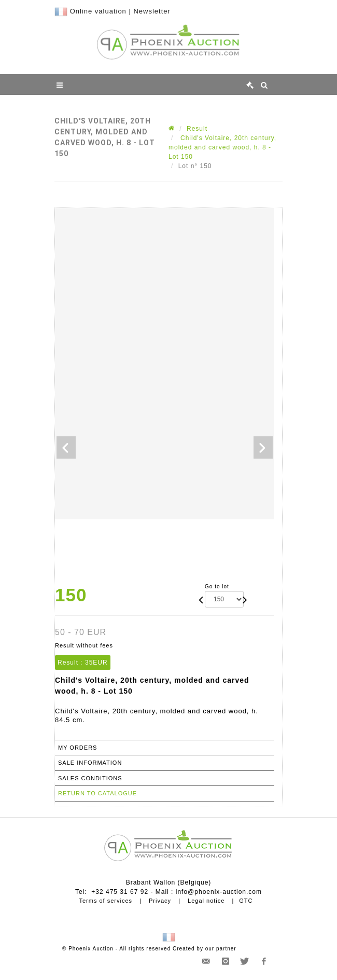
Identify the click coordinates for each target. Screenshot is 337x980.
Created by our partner (205, 949)
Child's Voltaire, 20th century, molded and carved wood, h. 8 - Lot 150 (222, 147)
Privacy (160, 901)
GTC (246, 901)
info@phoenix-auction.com (219, 892)
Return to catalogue (97, 793)
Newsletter (152, 11)
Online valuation (98, 11)
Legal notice (206, 901)
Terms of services (106, 901)
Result (197, 129)
